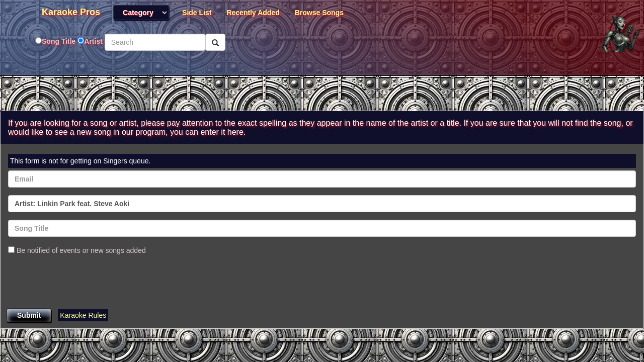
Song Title (60, 41)
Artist (93, 41)
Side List (197, 13)
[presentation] (85, 283)
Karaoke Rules (83, 315)
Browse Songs (319, 13)
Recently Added (253, 13)
